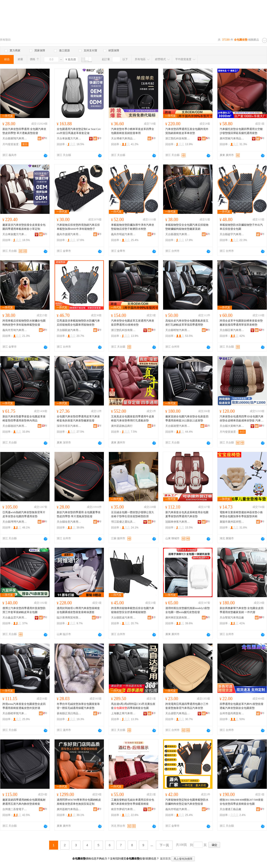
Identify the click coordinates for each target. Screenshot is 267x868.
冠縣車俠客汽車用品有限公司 (178, 522)
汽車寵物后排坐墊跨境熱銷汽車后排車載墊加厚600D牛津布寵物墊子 (78, 227)
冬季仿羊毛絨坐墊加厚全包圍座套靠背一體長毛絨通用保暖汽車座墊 (78, 706)
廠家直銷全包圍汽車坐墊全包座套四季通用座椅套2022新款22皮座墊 (187, 419)
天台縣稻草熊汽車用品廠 (15, 713)
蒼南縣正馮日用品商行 (69, 713)
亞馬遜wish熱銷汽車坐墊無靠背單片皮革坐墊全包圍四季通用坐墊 (24, 514)
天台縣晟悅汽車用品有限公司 (178, 234)
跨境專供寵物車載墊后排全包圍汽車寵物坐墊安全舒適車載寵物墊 (133, 610)
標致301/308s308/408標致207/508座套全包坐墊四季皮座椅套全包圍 (242, 802)
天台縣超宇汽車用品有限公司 (232, 234)
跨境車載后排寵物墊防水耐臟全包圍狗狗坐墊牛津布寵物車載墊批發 (24, 323)
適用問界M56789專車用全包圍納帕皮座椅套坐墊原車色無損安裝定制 (79, 802)
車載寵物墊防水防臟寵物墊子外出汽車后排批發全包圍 (241, 227)
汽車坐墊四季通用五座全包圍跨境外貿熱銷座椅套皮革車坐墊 (187, 131)
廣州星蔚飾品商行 (122, 426)
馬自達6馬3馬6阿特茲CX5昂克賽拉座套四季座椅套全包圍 (133, 706)
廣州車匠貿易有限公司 (178, 618)
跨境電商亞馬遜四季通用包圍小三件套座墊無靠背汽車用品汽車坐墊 (187, 706)
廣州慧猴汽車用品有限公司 (232, 138)
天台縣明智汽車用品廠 (178, 330)
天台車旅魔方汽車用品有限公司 (69, 138)
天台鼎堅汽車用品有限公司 (178, 713)
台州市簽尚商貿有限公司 (232, 713)
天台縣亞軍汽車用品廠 (232, 330)
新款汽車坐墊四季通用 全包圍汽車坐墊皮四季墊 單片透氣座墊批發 (24, 131)
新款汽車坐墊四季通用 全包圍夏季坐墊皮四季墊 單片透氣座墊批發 (79, 514)
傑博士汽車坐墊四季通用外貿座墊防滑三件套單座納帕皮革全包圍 (24, 610)
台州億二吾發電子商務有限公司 (15, 809)
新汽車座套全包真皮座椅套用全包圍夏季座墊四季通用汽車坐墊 (187, 514)
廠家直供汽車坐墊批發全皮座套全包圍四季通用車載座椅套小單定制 (24, 227)
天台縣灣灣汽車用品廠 (15, 522)
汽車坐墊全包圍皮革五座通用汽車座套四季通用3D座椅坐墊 (133, 323)
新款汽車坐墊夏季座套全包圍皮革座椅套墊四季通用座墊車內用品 (24, 419)
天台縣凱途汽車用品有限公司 (69, 330)
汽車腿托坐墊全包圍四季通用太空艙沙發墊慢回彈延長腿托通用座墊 (241, 131)
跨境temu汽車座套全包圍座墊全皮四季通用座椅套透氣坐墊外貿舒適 (24, 706)
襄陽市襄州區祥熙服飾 (232, 522)
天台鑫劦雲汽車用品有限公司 (15, 618)
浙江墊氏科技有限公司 (178, 138)
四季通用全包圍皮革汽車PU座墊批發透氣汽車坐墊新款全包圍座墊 (242, 706)
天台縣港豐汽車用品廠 (178, 426)
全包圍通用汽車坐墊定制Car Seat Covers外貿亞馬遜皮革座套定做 (79, 131)
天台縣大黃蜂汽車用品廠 (232, 426)
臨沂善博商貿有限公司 (69, 618)
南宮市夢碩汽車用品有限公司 (123, 809)
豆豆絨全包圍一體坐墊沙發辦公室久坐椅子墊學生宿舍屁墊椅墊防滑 (133, 514)
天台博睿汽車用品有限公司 (123, 138)
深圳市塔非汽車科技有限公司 (69, 426)
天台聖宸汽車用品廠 (232, 618)
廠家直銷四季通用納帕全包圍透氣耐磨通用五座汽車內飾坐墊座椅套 (24, 802)
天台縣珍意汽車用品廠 (69, 522)
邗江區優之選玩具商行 (123, 522)
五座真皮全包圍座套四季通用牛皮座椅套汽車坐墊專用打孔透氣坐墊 (133, 419)
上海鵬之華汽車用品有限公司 (123, 713)
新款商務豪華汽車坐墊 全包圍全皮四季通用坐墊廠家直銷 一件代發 (242, 610)
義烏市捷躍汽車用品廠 (69, 234)
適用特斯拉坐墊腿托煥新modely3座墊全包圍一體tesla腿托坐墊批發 (188, 610)
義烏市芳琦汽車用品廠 (15, 330)
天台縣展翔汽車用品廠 (15, 138)
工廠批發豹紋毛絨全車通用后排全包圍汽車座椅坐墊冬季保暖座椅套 (133, 802)
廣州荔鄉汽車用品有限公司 (69, 809)
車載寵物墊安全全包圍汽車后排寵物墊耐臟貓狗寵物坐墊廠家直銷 (187, 227)
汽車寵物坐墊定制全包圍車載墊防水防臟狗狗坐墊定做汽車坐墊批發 (187, 802)
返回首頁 (165, 859)
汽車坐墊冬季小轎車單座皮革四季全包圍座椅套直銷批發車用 (133, 131)
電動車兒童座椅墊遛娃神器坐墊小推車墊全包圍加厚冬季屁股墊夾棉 (241, 514)
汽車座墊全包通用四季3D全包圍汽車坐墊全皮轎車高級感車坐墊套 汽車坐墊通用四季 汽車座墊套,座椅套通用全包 (242, 419)
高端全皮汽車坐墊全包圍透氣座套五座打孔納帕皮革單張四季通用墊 (187, 323)
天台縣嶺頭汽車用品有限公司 (15, 426)
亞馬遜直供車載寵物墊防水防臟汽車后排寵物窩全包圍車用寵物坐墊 (78, 323)
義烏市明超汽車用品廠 (123, 234)
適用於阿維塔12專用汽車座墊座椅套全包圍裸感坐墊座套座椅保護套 (78, 610)
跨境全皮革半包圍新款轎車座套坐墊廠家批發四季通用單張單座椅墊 (241, 323)
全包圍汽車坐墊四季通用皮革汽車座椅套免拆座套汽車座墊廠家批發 (78, 419)
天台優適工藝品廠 (230, 809)
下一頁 (164, 845)
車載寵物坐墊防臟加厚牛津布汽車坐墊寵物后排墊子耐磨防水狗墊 (133, 227)
